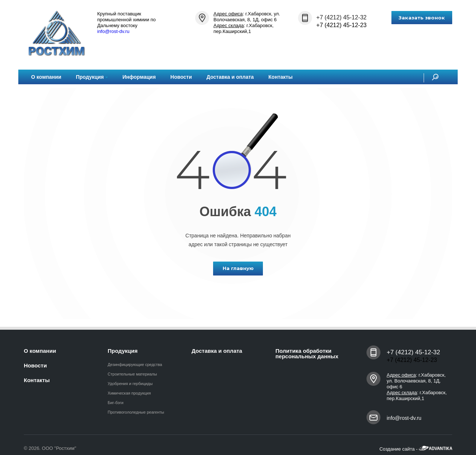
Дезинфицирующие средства (135, 365)
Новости (181, 77)
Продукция (92, 77)
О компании (46, 77)
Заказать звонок (422, 18)
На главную (238, 268)
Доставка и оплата (230, 77)
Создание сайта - (416, 449)
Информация (139, 77)
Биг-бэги (116, 403)
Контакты (280, 77)
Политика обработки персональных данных (307, 354)
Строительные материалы (132, 374)
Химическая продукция (129, 393)
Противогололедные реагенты (136, 412)
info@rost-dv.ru (114, 31)
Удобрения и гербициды (130, 384)
